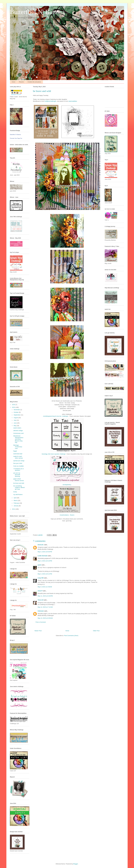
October (16, 412)
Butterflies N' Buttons (37, 12)
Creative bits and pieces (34, 82)
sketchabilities (73, 101)
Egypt (15, 451)
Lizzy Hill (41, 578)
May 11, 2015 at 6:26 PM (45, 596)
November (17, 410)
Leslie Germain (43, 556)
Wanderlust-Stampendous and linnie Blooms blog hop (18, 439)
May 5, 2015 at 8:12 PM (45, 574)
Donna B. (41, 545)
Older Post (96, 631)
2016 (14, 405)
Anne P (40, 591)
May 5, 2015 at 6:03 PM (45, 552)
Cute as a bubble (18, 466)
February (17, 503)
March (16, 500)
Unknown (41, 611)
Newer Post (38, 631)
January (16, 506)
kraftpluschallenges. (51, 101)
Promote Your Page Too (16, 138)
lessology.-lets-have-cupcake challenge (54, 454)
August (16, 418)
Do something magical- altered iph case (19, 488)
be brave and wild (19, 483)
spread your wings (19, 461)
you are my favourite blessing (17, 475)
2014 (14, 509)
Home (14, 82)
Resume (21, 82)
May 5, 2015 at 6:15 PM (45, 561)
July (15, 420)
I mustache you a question (18, 469)
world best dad (18, 454)
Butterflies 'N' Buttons (15, 135)
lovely (15, 492)
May (15, 426)
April (15, 498)
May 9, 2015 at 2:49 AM (45, 587)
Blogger (76, 864)
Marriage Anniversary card (18, 447)
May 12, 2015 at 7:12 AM (45, 607)
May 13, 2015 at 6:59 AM (45, 618)
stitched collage (18, 431)
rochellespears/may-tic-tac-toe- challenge (55, 416)
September (17, 415)
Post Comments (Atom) (71, 636)
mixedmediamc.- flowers (67, 515)
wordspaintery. (67, 485)
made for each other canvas (18, 457)
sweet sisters (17, 428)
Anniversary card (18, 433)
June (15, 423)
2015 (14, 407)
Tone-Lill (40, 600)
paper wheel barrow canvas (19, 480)
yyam (39, 565)
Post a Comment (41, 622)
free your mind (18, 463)
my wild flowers (18, 494)
